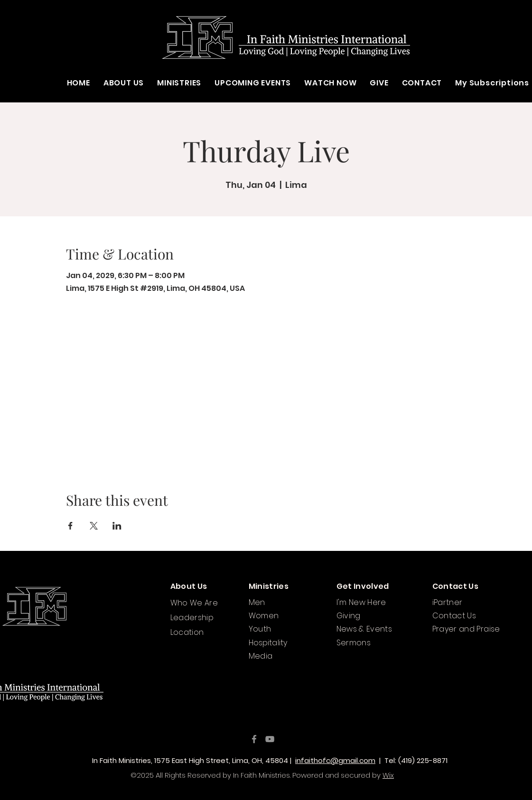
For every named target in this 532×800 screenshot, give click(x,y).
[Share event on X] (94, 526)
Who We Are (194, 603)
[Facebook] (254, 739)
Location (187, 632)
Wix (388, 775)
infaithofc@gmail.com (335, 760)
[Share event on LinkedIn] (117, 526)
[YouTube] (270, 739)
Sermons (354, 643)
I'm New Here (361, 602)
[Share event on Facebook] (70, 526)
